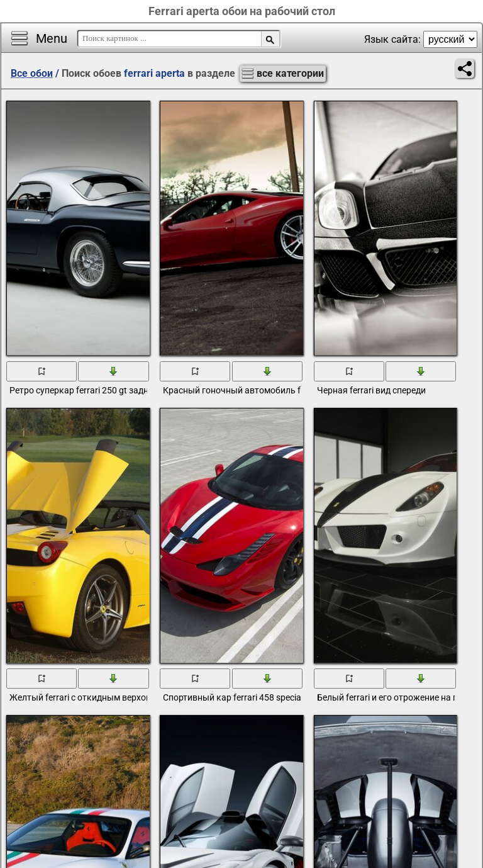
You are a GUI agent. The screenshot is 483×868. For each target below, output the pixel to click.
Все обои (32, 73)
